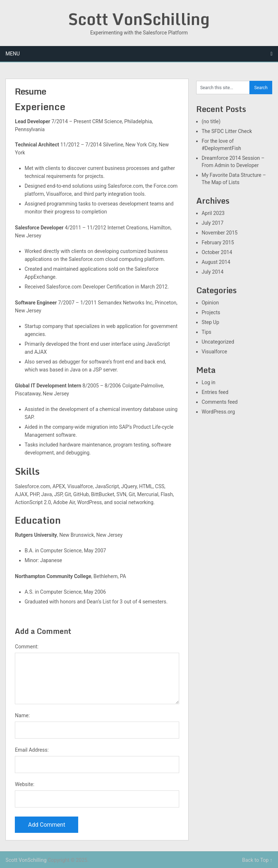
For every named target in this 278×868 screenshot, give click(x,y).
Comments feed (220, 402)
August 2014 (216, 262)
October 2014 (217, 252)
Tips (207, 332)
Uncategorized (218, 342)
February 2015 (218, 242)
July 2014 (212, 272)
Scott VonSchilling (139, 19)
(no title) (211, 121)
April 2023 (213, 213)
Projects (211, 312)
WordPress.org (218, 412)
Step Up (210, 322)
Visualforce (214, 352)
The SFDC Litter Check (227, 131)
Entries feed (215, 392)
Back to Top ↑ (257, 860)
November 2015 (220, 233)
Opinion (210, 303)
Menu (12, 54)
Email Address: (32, 750)
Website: (25, 784)
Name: (22, 715)
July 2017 (212, 223)
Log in (208, 382)
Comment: (27, 647)
